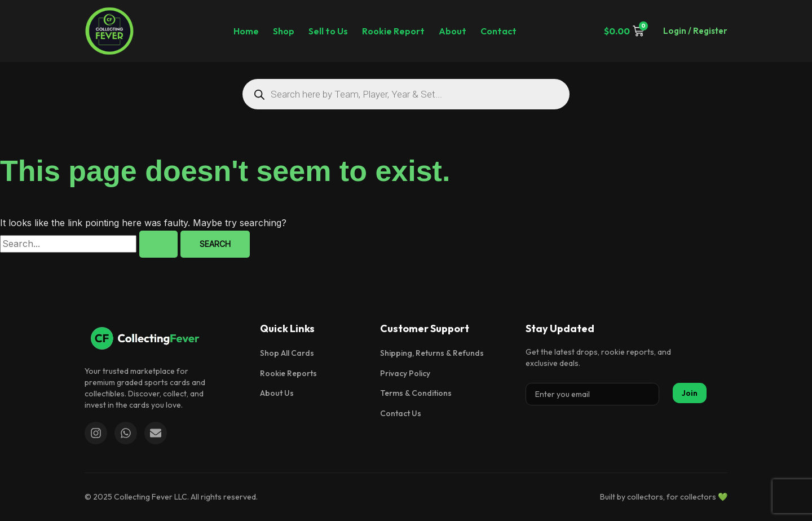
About (453, 31)
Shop (284, 31)
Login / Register (695, 31)
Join (690, 393)
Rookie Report (393, 31)
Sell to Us (328, 31)
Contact (498, 31)
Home (246, 31)
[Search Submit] (158, 244)
